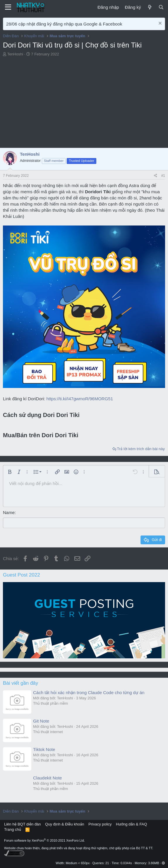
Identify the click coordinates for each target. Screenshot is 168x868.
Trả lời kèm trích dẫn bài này (141, 449)
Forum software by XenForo (44, 840)
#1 (163, 176)
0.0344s (126, 863)
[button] (10, 472)
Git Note (41, 721)
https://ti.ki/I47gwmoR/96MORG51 (80, 399)
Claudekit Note (47, 778)
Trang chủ (13, 829)
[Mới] (149, 7)
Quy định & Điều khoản (65, 824)
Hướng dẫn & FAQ (131, 824)
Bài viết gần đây (20, 683)
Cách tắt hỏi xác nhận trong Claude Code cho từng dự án (89, 692)
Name (9, 512)
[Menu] (8, 7)
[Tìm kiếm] (161, 7)
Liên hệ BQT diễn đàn (23, 824)
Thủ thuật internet (48, 731)
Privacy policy (100, 824)
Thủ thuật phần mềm (50, 703)
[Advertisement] (84, 104)
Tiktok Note (44, 749)
